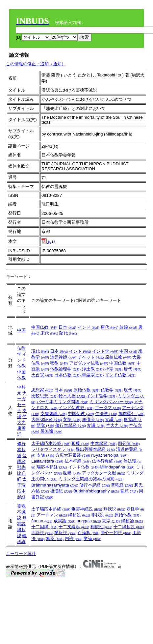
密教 (59, 363)
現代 (40, 351)
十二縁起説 (129, 527)
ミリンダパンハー (111, 402)
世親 (72, 473)
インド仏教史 (76, 408)
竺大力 (117, 425)
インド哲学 (102, 396)
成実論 (65, 521)
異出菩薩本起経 (95, 449)
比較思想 (44, 396)
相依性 (102, 527)
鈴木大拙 (72, 396)
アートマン (52, 515)
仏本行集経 (107, 461)
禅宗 (114, 369)
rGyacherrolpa (109, 455)
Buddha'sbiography (96, 491)
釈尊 (80, 443)
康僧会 (93, 419)
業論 (92, 539)
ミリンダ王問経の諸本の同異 (91, 479)
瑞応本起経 (52, 467)
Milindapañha (117, 467)
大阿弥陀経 (47, 419)
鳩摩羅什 (132, 414)
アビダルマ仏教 (89, 363)
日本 (67, 327)
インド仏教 (22, 360)
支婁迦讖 (54, 414)
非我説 (102, 515)
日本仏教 (67, 375)
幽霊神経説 (87, 509)
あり (49, 242)
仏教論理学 (65, 369)
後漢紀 (61, 491)
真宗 (111, 521)
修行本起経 (71, 425)
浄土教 (93, 369)
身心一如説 (116, 533)
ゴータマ (108, 408)
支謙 (114, 419)
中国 (21, 330)
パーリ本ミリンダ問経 (63, 402)
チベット (91, 357)
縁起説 (79, 515)
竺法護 (106, 414)
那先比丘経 (21, 473)
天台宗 (42, 375)
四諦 (74, 539)
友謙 (96, 425)
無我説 (114, 509)
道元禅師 (63, 357)
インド (89, 327)
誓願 (129, 491)
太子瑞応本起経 (51, 443)
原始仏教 (118, 357)
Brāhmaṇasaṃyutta (55, 485)
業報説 (65, 533)
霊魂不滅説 (21, 512)
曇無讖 (51, 431)
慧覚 (45, 425)
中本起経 (104, 443)
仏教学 (112, 390)
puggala (89, 521)
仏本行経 (78, 461)
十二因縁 (44, 527)
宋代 (49, 333)
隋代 (68, 333)
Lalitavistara (47, 461)
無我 (55, 539)
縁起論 (132, 521)
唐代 (110, 327)
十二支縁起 (74, 527)
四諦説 (42, 533)
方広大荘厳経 (73, 455)
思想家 (42, 390)
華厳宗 (93, 375)
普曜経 (122, 485)
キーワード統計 (21, 554)
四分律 (129, 443)
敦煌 (128, 327)
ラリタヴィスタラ (53, 449)
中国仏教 (44, 327)
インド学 (105, 351)
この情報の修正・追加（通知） (36, 64)
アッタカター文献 (104, 473)
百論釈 (89, 533)
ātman (42, 521)
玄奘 (72, 419)
